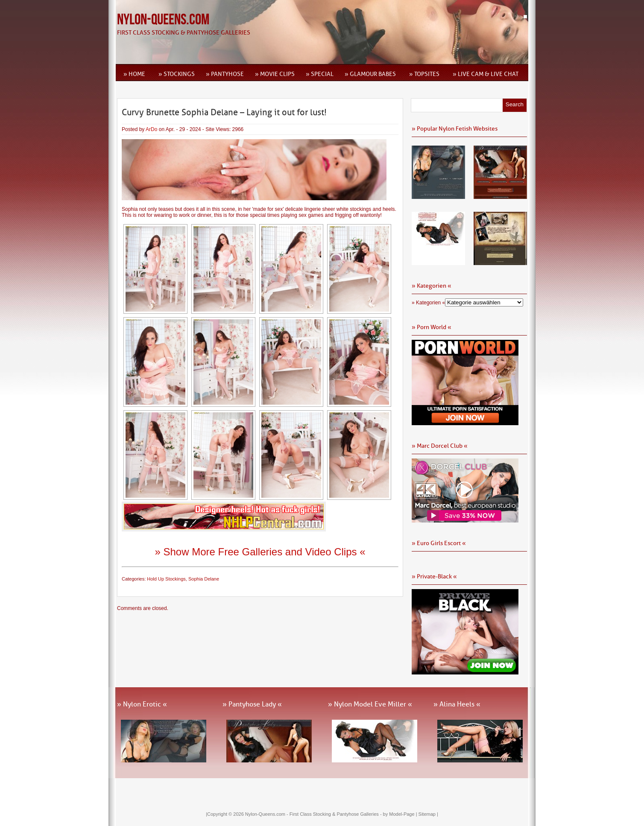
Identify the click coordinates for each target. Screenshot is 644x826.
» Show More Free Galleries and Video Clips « (260, 552)
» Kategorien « (428, 303)
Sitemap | (428, 814)
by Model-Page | (401, 814)
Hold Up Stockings (166, 579)
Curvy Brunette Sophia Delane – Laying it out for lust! (224, 112)
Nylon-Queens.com (163, 20)
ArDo (151, 129)
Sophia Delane (204, 579)
